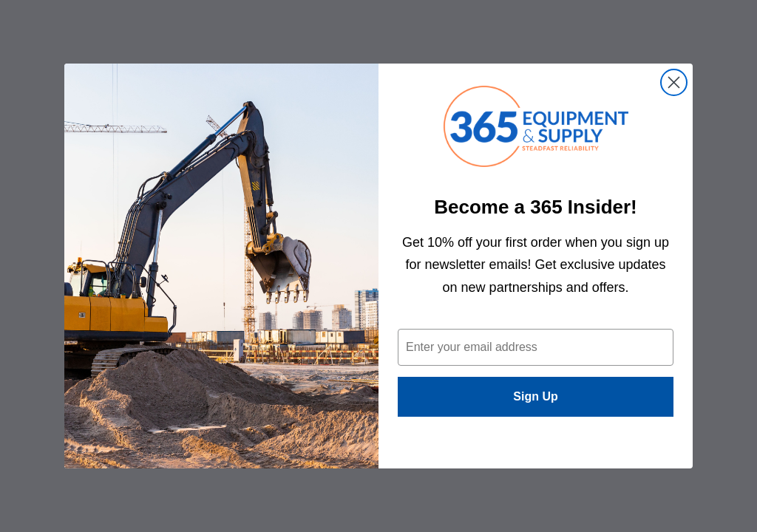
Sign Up (535, 396)
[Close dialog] (674, 82)
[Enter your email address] (536, 347)
